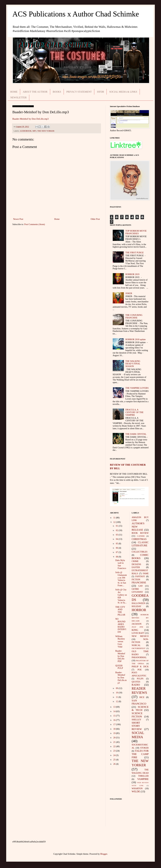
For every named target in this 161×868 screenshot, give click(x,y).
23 (115, 751)
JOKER (129, 293)
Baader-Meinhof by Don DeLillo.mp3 (30, 119)
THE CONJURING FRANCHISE (134, 316)
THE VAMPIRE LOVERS (137, 388)
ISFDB (100, 92)
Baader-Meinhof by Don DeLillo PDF (120, 656)
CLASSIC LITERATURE (140, 544)
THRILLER (143, 776)
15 (115, 716)
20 (115, 738)
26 (115, 764)
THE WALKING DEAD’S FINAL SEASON (133, 364)
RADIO (136, 685)
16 (115, 720)
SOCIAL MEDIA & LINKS (123, 92)
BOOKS (57, 92)
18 (115, 729)
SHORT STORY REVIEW (137, 726)
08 (117, 557)
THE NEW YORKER (46, 131)
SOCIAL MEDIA (138, 735)
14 (115, 711)
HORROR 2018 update (136, 339)
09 (117, 688)
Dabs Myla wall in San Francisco (121, 564)
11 (115, 518)
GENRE (135, 589)
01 (117, 526)
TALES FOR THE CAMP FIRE (140, 754)
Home (57, 219)
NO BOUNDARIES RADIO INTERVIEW (121, 625)
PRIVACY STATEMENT (79, 92)
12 (115, 522)
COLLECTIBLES (140, 552)
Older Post (95, 219)
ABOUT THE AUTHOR (35, 92)
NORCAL (136, 645)
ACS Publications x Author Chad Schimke (76, 14)
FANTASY (140, 576)
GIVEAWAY (137, 592)
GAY (141, 586)
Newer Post (18, 219)
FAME (146, 574)
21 (115, 742)
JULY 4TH (137, 627)
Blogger (104, 854)
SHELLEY (137, 720)
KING (135, 630)
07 (117, 552)
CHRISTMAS (139, 539)
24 (115, 755)
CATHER (141, 536)
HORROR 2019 (132, 274)
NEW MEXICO (140, 636)
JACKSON (137, 624)
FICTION (136, 580)
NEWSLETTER (18, 97)
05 (117, 544)
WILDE (136, 791)
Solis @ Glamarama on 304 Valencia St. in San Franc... (121, 579)
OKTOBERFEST (139, 648)
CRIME (135, 561)
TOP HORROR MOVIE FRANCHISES (136, 232)
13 (115, 707)
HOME (14, 92)
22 (115, 746)
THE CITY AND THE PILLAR (120, 611)
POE (140, 670)
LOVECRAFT (138, 633)
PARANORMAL (139, 657)
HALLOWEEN (139, 603)
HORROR (139, 610)
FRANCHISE (139, 583)
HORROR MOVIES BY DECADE (140, 618)
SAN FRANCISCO (139, 702)
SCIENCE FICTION (137, 715)
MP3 (34, 131)
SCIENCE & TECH (140, 709)
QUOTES (136, 682)
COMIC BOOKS (140, 557)
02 (117, 530)
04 (117, 539)
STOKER (144, 748)
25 (115, 760)
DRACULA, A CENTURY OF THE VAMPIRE (134, 412)
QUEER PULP (119, 667)
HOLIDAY (137, 606)
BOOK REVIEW (140, 533)
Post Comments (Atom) (35, 224)
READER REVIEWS (139, 691)
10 (117, 693)
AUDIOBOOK (26, 131)
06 (117, 548)
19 (115, 733)
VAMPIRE (143, 779)
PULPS (140, 679)
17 (115, 724)
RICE (142, 697)
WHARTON (137, 789)
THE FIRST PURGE (135, 253)
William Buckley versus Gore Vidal (120, 642)
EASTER (136, 567)
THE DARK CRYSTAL (136, 434)
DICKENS (136, 564)
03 (117, 535)
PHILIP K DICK (140, 667)
